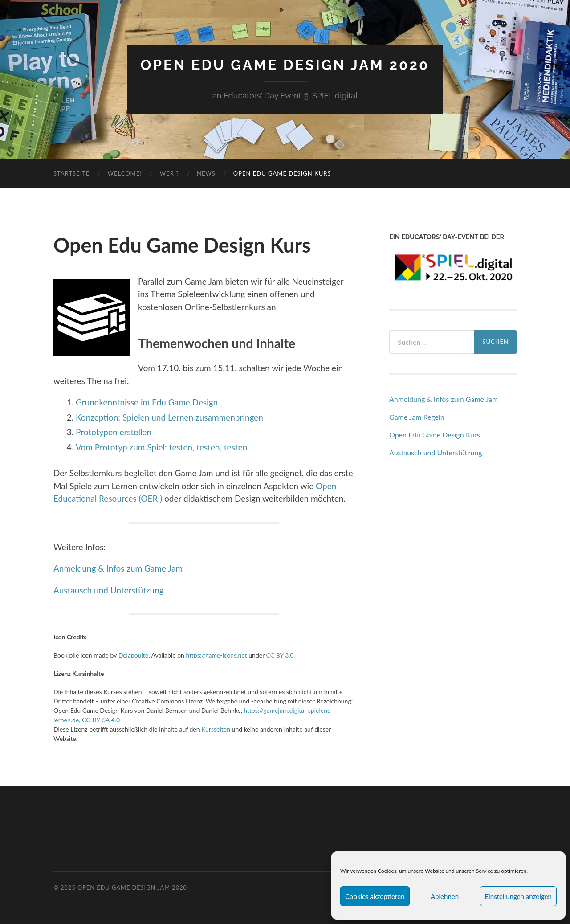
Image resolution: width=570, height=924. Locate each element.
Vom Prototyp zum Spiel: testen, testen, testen (161, 447)
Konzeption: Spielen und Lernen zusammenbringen (169, 417)
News (206, 173)
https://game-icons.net (217, 655)
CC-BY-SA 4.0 (101, 720)
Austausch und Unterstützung (109, 590)
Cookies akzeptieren (375, 896)
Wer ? (169, 173)
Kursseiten (216, 729)
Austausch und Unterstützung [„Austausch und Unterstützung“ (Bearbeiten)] (436, 452)
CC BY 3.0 (280, 655)
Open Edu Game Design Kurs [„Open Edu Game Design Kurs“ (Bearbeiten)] (435, 435)
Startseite (71, 173)
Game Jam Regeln (417, 417)
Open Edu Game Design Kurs (282, 173)
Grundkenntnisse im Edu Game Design (147, 402)
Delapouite (134, 655)
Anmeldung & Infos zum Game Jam (119, 568)
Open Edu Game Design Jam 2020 (285, 65)
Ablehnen (445, 896)
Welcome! (124, 173)
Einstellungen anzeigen (519, 896)
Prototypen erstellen (114, 432)
